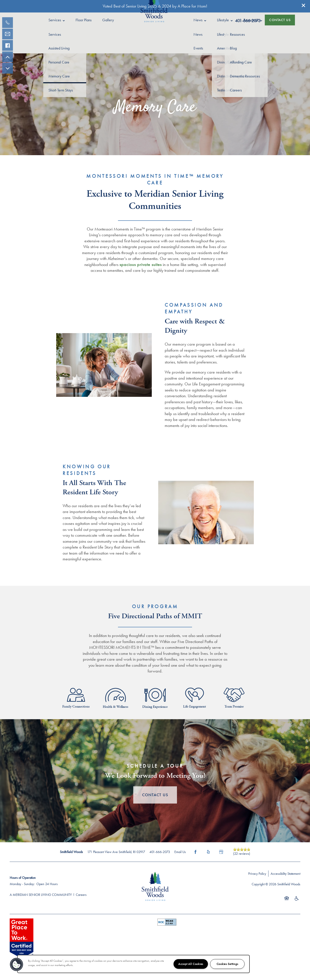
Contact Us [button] (155, 795)
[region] (133, 964)
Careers (81, 895)
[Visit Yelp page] (208, 852)
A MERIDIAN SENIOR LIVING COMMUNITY (41, 895)
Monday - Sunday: (22, 884)
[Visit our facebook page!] (8, 45)
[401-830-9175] (8, 23)
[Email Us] (8, 34)
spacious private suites (141, 264)
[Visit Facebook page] (195, 852)
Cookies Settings (227, 964)
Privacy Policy (257, 874)
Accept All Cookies (191, 964)
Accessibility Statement (285, 874)
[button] (304, 5)
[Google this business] (221, 852)
